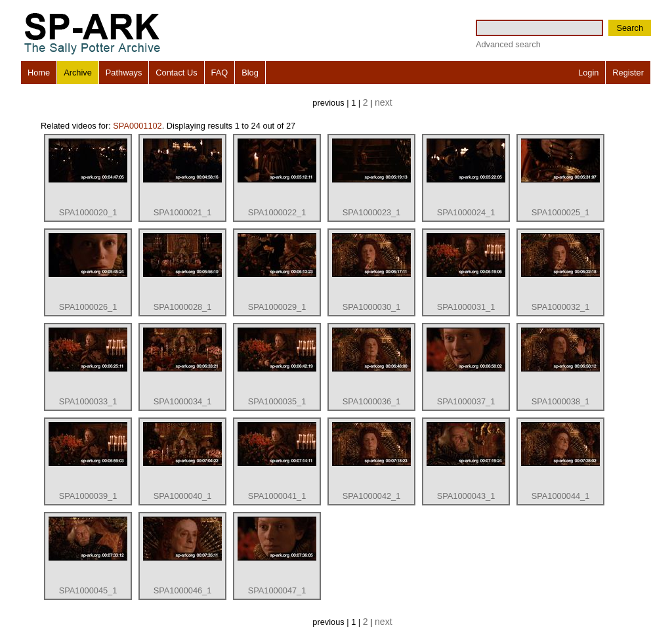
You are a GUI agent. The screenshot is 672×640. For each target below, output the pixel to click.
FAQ (220, 73)
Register (628, 73)
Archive (78, 73)
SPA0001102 (137, 126)
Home (39, 73)
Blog (250, 73)
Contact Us (176, 73)
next (384, 102)
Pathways (124, 73)
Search (630, 28)
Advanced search (508, 44)
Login (588, 73)
